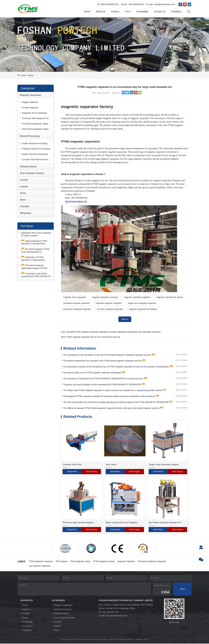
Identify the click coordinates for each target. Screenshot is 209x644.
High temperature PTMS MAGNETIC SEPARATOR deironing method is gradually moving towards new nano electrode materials (33, 242)
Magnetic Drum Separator (33, 113)
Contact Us (160, 12)
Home (87, 12)
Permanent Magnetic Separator (152, 562)
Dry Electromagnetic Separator (36, 124)
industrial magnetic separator (109, 303)
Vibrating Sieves (28, 167)
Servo (23, 193)
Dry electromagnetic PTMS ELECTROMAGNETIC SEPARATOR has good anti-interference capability (34, 251)
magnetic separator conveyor (105, 297)
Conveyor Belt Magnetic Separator (37, 118)
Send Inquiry (91, 472)
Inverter (24, 187)
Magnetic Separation (31, 95)
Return (125, 319)
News (128, 12)
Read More (72, 472)
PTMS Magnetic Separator (41, 562)
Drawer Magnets (29, 108)
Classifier (25, 206)
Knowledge (142, 12)
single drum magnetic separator (142, 303)
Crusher (24, 180)
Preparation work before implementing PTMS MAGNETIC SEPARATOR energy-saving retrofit (36, 275)
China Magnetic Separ (80, 562)
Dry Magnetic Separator (40, 566)
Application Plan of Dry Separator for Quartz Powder (35, 234)
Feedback (176, 12)
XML (147, 640)
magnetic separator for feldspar (143, 309)
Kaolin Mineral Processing (33, 143)
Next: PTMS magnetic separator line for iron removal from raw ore (91, 337)
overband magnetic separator (76, 303)
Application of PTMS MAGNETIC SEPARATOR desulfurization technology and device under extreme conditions (34, 259)
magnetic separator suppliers (137, 297)
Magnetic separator (127, 562)
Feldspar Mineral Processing (35, 149)
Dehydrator (26, 213)
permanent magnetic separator (77, 309)
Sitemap (139, 640)
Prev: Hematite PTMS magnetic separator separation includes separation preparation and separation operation (111, 332)
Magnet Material (29, 102)
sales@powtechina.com (164, 4)
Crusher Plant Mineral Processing (37, 159)
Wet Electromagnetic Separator (36, 129)
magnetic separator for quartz (170, 297)
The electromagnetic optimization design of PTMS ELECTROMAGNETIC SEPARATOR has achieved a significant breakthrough (33, 267)
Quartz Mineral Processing (34, 154)
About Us (101, 12)
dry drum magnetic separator (110, 309)
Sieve (23, 200)
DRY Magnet (62, 562)
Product (115, 12)
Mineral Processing (30, 136)
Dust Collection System (32, 173)
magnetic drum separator (75, 297)
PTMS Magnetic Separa (104, 562)
